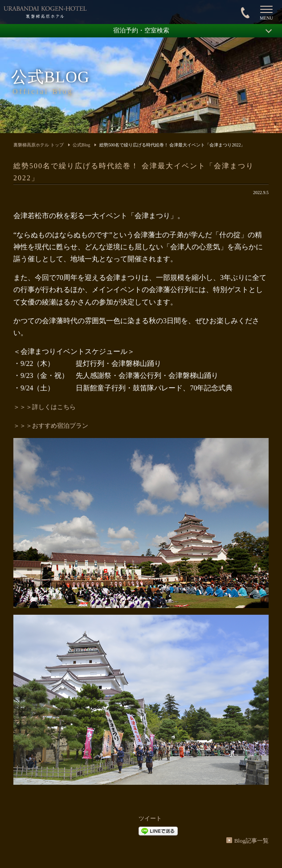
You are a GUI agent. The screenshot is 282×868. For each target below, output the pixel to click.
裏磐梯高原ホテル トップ (39, 145)
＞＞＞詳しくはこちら (45, 407)
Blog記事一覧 (251, 841)
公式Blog (81, 145)
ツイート (150, 818)
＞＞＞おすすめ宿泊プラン (51, 426)
